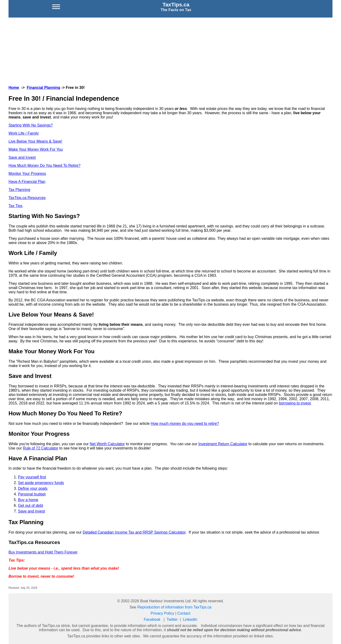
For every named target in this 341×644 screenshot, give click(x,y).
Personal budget (32, 494)
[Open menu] (56, 7)
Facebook (152, 619)
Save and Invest (22, 157)
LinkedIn (190, 619)
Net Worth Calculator (107, 444)
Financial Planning (43, 88)
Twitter (172, 619)
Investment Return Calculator (223, 444)
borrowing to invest (295, 403)
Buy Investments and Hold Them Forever (43, 552)
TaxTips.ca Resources (27, 198)
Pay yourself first (32, 477)
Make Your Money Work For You (36, 149)
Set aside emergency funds (41, 483)
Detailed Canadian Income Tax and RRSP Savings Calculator (134, 532)
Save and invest (31, 511)
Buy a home (28, 500)
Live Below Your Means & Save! (35, 141)
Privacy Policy (162, 613)
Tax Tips (16, 206)
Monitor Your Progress (27, 174)
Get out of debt (31, 506)
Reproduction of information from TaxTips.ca (174, 607)
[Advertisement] (170, 51)
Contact (184, 613)
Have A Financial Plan (27, 182)
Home (14, 88)
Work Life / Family (24, 133)
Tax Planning (19, 190)
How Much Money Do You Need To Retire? (45, 166)
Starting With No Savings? (31, 125)
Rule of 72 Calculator (40, 448)
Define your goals (33, 488)
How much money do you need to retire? (185, 424)
